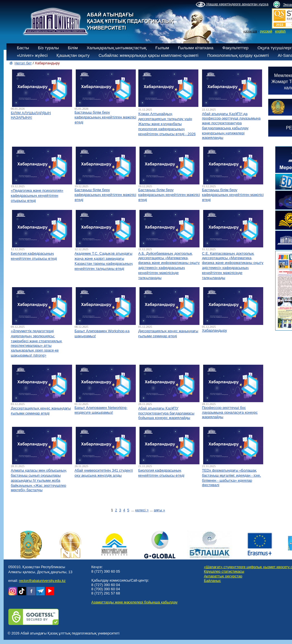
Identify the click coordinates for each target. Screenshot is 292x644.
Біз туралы (48, 48)
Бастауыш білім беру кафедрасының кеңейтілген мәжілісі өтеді (105, 117)
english (280, 31)
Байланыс (213, 581)
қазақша (250, 31)
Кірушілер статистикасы (224, 571)
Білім (73, 48)
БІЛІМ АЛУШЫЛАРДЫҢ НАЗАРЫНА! (31, 115)
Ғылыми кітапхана (196, 48)
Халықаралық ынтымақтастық (117, 48)
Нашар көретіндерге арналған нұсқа (232, 4)
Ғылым (162, 48)
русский (266, 31)
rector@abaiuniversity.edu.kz (42, 581)
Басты (23, 48)
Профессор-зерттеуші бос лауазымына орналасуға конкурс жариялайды (230, 412)
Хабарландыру (215, 330)
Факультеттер (236, 48)
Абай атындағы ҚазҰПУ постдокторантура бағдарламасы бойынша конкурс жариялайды (166, 413)
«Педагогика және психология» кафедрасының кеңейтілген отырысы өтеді (37, 195)
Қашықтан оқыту (73, 55)
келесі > (142, 510)
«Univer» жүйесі (32, 55)
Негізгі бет (23, 63)
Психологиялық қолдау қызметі (238, 55)
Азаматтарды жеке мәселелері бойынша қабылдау (134, 602)
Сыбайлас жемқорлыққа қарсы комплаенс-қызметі (149, 55)
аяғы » (159, 510)
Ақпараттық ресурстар (223, 576)
